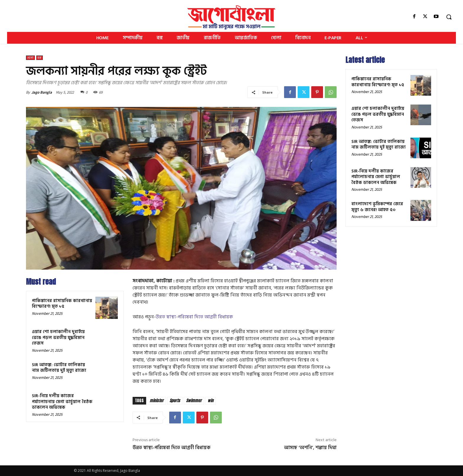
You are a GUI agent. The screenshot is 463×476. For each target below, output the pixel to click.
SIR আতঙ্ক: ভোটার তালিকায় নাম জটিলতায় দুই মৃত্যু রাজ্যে (59, 368)
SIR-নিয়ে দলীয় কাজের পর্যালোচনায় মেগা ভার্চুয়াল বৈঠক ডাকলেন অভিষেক (62, 402)
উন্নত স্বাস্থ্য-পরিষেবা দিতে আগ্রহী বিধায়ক (194, 317)
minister (157, 401)
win (211, 401)
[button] (449, 17)
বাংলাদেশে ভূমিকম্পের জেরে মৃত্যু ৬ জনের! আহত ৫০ (377, 207)
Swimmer (194, 401)
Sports (175, 401)
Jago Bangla (42, 92)
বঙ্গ (40, 58)
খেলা (30, 58)
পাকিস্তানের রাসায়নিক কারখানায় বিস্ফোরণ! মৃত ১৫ (62, 304)
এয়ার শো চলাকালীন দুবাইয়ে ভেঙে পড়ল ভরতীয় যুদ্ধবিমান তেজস (58, 338)
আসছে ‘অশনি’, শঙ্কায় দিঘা (310, 448)
